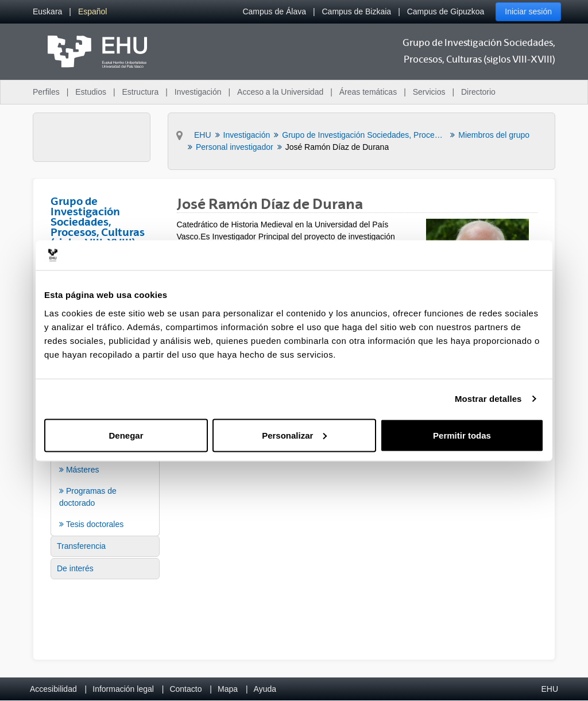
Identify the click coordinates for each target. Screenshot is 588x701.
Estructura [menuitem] (140, 92)
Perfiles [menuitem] (46, 92)
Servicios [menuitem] (429, 92)
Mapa (228, 689)
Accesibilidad (53, 689)
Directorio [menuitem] (478, 92)
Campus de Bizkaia (357, 11)
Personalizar (294, 435)
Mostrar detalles (488, 399)
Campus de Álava (274, 11)
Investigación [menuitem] (198, 92)
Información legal (123, 689)
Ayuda (265, 689)
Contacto (185, 689)
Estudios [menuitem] (91, 92)
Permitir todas (462, 435)
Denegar (126, 435)
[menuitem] (47, 12)
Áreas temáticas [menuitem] (368, 92)
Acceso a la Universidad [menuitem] (280, 92)
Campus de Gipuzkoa (446, 11)
